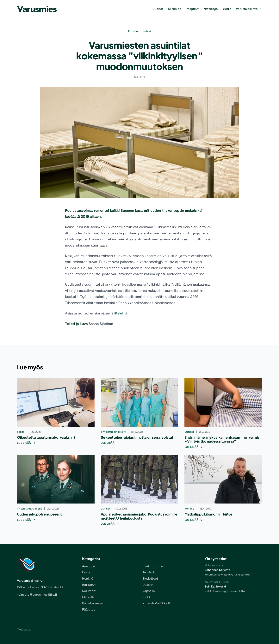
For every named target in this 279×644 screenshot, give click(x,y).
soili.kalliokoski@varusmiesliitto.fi (226, 591)
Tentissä (149, 572)
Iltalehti (121, 313)
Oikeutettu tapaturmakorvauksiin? (46, 437)
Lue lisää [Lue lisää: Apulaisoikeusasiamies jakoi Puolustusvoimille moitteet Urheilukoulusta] (110, 524)
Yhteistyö (211, 9)
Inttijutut (89, 585)
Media (227, 9)
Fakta (21, 432)
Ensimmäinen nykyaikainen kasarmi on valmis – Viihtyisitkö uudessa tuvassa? (222, 439)
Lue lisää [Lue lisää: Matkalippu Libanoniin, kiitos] (194, 520)
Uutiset (158, 9)
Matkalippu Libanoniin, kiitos (208, 514)
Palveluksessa (92, 603)
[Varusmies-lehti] (37, 9)
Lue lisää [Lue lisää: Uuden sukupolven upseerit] (26, 520)
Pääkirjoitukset (154, 566)
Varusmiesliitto (249, 9)
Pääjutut (192, 9)
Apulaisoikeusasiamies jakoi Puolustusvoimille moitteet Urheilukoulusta (139, 516)
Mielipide (175, 9)
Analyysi (88, 566)
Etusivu (133, 31)
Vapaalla (149, 591)
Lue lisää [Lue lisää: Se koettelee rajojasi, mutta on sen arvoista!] (110, 443)
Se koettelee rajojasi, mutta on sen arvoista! (137, 437)
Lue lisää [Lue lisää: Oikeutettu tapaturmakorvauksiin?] (26, 443)
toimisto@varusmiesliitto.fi (37, 595)
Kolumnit (89, 591)
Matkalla (88, 597)
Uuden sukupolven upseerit (40, 514)
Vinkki (147, 597)
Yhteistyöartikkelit (113, 432)
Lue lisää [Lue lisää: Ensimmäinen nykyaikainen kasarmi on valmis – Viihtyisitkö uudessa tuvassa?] (194, 447)
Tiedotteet (150, 578)
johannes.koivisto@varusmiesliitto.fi (228, 575)
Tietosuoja (24, 629)
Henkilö (189, 509)
